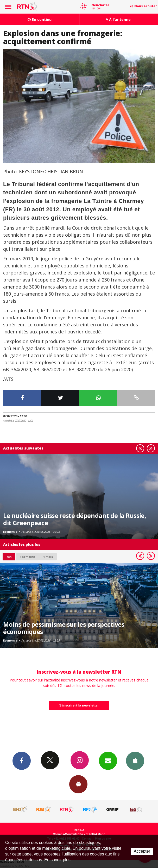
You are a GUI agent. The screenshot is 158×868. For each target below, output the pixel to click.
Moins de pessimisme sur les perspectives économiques (64, 628)
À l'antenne (118, 19)
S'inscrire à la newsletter (79, 705)
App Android (78, 784)
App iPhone (135, 761)
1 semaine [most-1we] (27, 557)
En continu (40, 19)
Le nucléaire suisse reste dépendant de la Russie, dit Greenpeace (75, 519)
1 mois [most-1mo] (48, 557)
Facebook (22, 761)
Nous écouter (146, 6)
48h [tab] (9, 557)
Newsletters (108, 761)
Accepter (142, 851)
